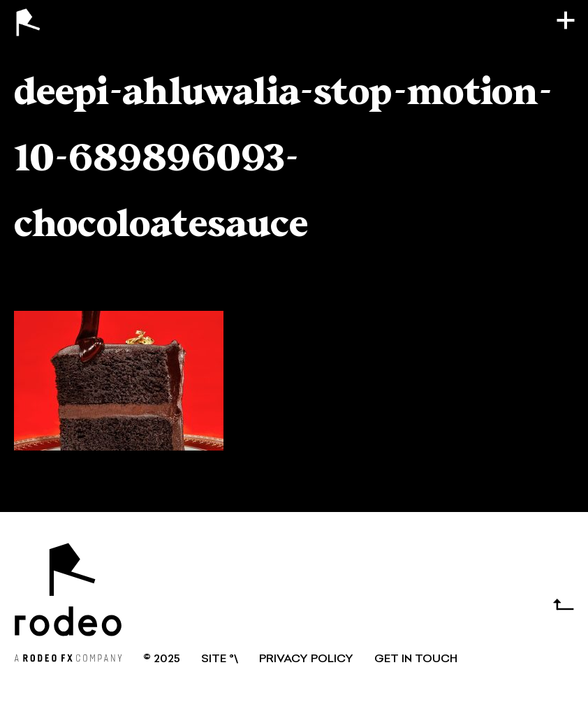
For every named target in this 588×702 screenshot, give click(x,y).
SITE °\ (220, 659)
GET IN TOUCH (416, 659)
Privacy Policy (306, 659)
